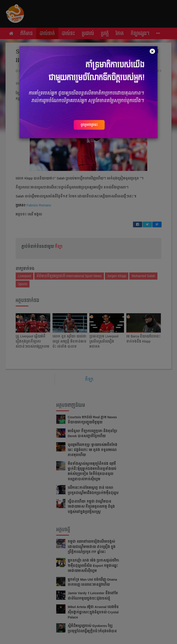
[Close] (152, 51)
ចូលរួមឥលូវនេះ (89, 125)
